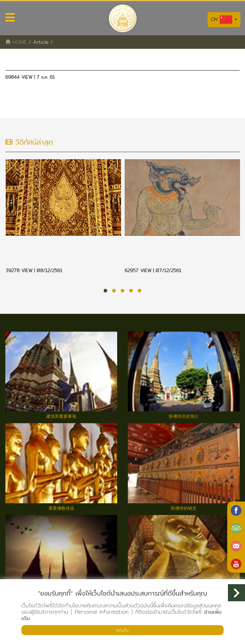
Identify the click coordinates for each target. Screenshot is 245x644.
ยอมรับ (123, 630)
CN (224, 20)
